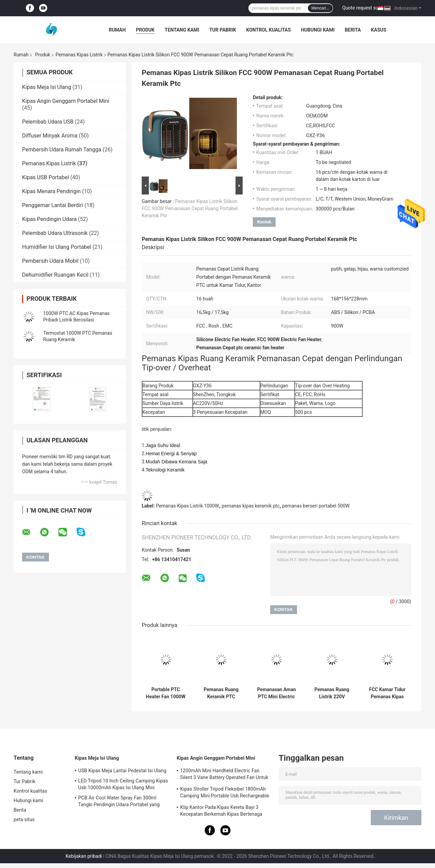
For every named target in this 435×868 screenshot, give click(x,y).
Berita (353, 30)
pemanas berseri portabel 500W (316, 506)
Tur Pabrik (223, 30)
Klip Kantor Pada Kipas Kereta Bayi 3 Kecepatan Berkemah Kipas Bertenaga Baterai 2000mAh (221, 812)
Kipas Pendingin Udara (49, 219)
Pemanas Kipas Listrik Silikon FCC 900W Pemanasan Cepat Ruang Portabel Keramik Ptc (190, 208)
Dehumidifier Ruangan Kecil (55, 275)
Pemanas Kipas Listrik (79, 55)
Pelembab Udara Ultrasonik (55, 233)
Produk (145, 30)
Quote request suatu (364, 8)
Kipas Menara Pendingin (51, 191)
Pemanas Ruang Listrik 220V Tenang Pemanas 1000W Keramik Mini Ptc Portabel (332, 693)
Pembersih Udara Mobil (50, 261)
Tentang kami (182, 30)
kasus (379, 30)
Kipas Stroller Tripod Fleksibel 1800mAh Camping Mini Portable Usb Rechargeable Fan (225, 793)
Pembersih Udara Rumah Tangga (62, 150)
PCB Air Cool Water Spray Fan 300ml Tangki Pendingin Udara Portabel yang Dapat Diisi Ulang (119, 802)
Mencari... (320, 8)
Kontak (264, 222)
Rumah (117, 30)
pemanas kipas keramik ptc (250, 506)
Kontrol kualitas (268, 30)
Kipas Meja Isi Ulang (47, 87)
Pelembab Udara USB (48, 122)
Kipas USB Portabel (46, 177)
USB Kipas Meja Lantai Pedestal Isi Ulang (122, 771)
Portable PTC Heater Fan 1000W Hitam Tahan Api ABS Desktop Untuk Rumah (166, 693)
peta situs (24, 819)
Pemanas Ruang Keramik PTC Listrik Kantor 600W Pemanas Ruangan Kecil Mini (221, 693)
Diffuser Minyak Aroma (50, 136)
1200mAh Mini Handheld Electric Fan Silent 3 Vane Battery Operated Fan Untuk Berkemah (224, 775)
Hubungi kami (318, 30)
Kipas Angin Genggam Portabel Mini (66, 101)
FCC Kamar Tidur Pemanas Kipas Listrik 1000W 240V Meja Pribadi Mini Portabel (387, 693)
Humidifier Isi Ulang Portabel (57, 247)
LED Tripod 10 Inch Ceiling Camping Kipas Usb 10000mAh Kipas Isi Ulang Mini (123, 784)
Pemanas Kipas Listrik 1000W (188, 506)
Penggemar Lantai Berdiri (53, 205)
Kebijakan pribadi (84, 856)
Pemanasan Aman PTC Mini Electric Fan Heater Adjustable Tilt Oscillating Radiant (276, 693)
